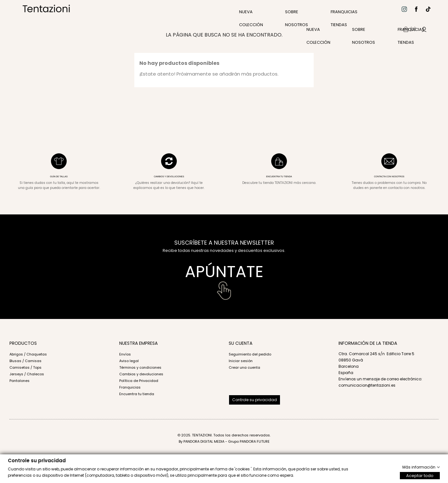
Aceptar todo (420, 475)
